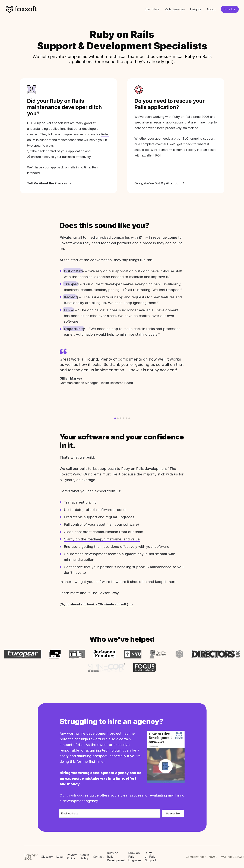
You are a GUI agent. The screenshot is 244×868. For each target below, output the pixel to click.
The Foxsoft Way (105, 593)
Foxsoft (21, 9)
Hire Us (230, 9)
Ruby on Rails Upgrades (135, 855)
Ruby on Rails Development (116, 855)
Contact (98, 855)
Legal (60, 855)
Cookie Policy (85, 855)
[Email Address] (110, 812)
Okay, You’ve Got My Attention (160, 183)
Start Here (152, 9)
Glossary (47, 855)
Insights (196, 9)
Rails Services (175, 9)
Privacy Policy (72, 855)
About (211, 9)
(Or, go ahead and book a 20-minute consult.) (97, 604)
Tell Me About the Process (49, 183)
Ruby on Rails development (144, 469)
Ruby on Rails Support (150, 855)
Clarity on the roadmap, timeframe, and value (102, 539)
